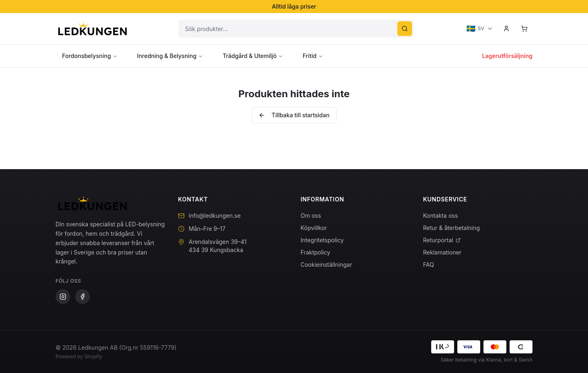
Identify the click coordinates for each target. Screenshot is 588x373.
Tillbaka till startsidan (294, 115)
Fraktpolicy (315, 252)
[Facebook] (82, 297)
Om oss (311, 216)
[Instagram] (63, 297)
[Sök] (405, 29)
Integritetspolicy (322, 240)
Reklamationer (442, 252)
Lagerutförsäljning (507, 56)
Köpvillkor (314, 228)
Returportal (442, 240)
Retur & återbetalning (451, 228)
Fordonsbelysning (90, 56)
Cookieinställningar (326, 265)
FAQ (429, 265)
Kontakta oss (440, 216)
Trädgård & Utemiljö (253, 56)
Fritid (313, 56)
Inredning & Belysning (170, 56)
